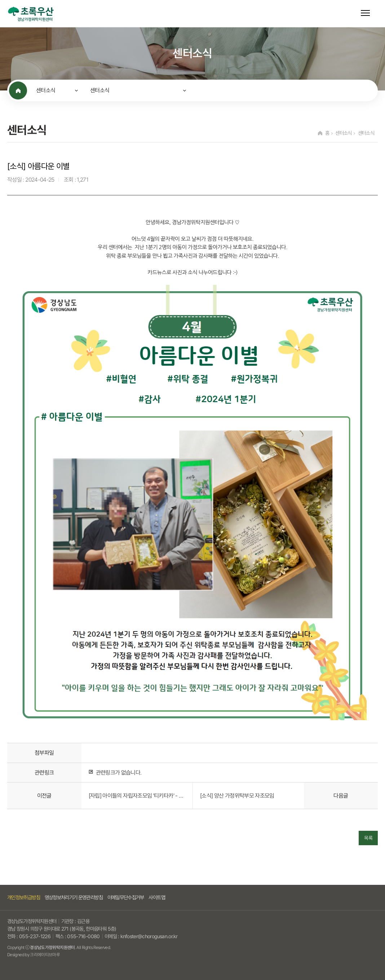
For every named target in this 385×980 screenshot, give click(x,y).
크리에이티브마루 (45, 955)
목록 (368, 838)
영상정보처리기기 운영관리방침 (74, 897)
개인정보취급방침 (24, 897)
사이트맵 (157, 897)
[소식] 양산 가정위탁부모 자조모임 (237, 796)
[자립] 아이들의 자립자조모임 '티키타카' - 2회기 (137, 796)
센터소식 (46, 90)
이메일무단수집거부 (126, 897)
